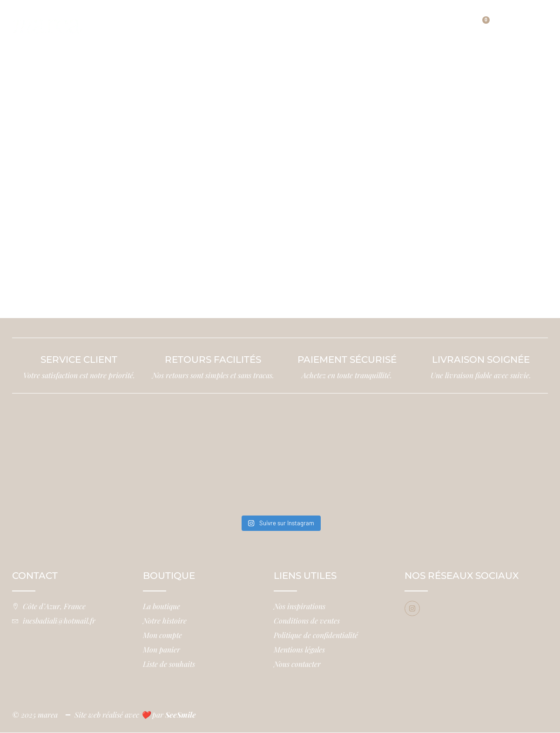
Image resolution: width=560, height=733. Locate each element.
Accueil (137, 19)
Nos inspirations (389, 19)
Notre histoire (286, 19)
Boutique (203, 19)
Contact (286, 33)
